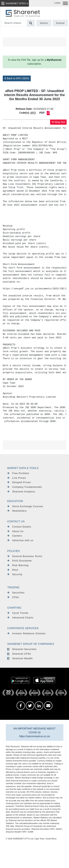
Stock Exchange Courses (25, 506)
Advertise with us (20, 540)
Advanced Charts (20, 618)
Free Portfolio (18, 473)
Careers (15, 536)
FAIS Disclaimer (20, 561)
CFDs (13, 597)
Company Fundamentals (24, 487)
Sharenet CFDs (19, 654)
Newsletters (17, 511)
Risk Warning (18, 565)
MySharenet (54, 60)
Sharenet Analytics (21, 492)
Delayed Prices (19, 482)
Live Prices (16, 478)
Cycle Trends (18, 613)
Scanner (60, 23)
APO (33, 113)
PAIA (13, 570)
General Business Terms (25, 556)
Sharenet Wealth (20, 658)
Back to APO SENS (17, 78)
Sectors (44, 23)
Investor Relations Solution (26, 633)
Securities (16, 593)
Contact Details (19, 527)
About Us (15, 531)
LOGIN (57, 3)
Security (15, 574)
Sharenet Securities (22, 649)
